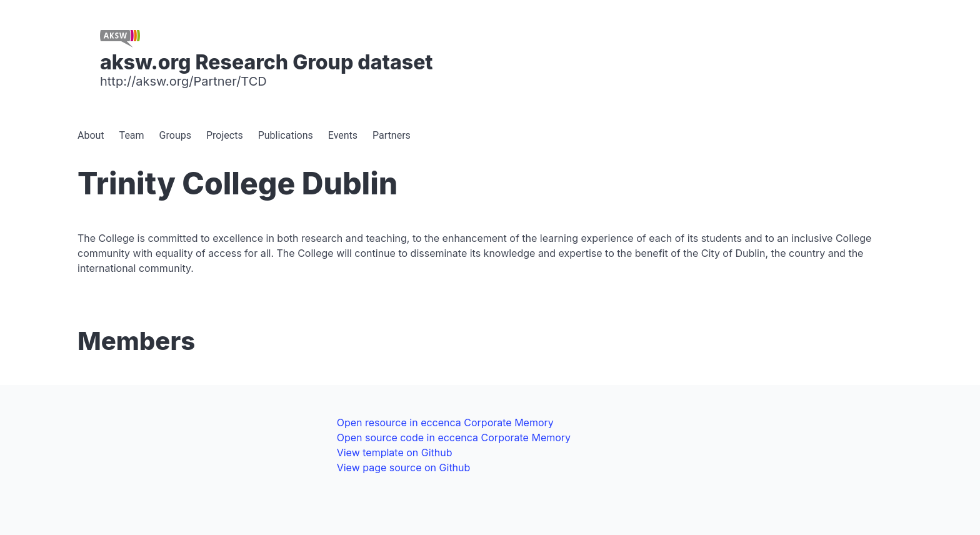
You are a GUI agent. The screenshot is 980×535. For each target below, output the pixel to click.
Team (132, 135)
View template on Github (395, 452)
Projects (225, 135)
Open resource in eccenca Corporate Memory (445, 422)
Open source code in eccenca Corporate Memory (454, 437)
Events (343, 135)
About (91, 135)
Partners (392, 135)
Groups (175, 135)
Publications (286, 135)
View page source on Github (404, 467)
